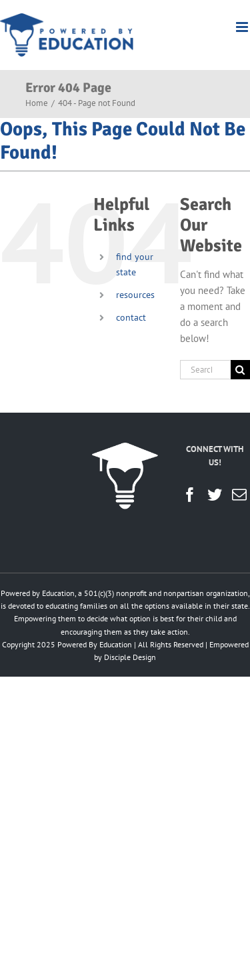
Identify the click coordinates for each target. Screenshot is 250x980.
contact (131, 317)
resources (135, 295)
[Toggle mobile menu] (243, 27)
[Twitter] (215, 495)
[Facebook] (190, 495)
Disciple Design (130, 657)
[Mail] (239, 495)
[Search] (240, 370)
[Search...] (205, 370)
